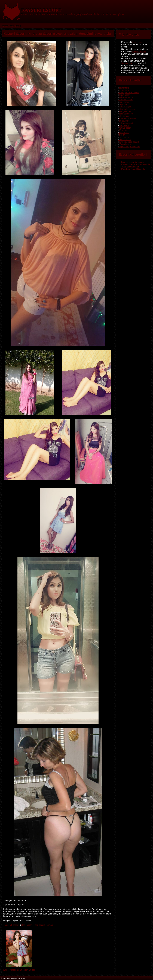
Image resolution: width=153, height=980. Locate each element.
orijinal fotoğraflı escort (129, 147)
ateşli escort (27, 925)
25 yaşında (124, 130)
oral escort (40, 925)
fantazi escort (125, 128)
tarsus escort (138, 42)
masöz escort (125, 140)
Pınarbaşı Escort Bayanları (134, 169)
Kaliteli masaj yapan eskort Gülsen (19, 969)
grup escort (124, 137)
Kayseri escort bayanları (133, 162)
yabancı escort (126, 100)
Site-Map (18, 978)
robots (23, 978)
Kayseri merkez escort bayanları (136, 164)
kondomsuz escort (127, 118)
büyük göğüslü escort (129, 142)
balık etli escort (12, 925)
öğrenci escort (126, 144)
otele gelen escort (127, 109)
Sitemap (18, 26)
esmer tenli (124, 88)
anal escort (124, 133)
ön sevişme (124, 121)
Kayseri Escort (8, 26)
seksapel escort (126, 97)
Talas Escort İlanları (130, 167)
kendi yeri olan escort (129, 93)
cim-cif (50, 925)
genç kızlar (124, 102)
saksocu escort (126, 123)
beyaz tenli (124, 104)
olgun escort (125, 95)
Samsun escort (128, 63)
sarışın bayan (125, 107)
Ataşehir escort (139, 51)
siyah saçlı (124, 90)
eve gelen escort (127, 111)
